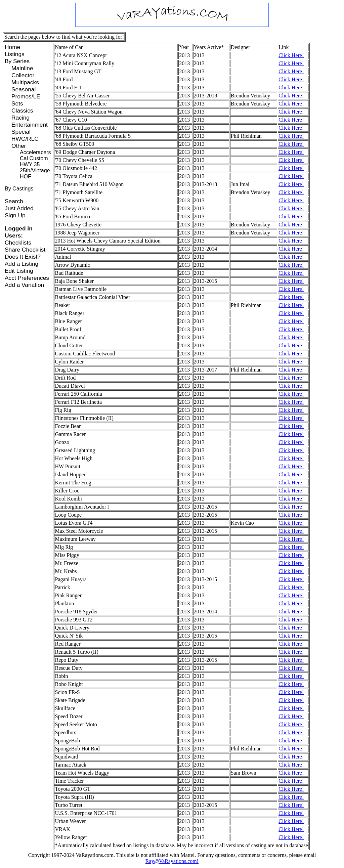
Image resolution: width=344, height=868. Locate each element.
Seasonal (24, 89)
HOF (26, 177)
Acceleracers (35, 152)
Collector (23, 75)
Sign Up (15, 215)
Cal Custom (34, 158)
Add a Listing (21, 264)
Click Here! (291, 55)
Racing (20, 118)
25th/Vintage (35, 170)
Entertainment (30, 125)
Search (14, 201)
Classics (22, 111)
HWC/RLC (25, 139)
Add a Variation (24, 285)
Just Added (19, 208)
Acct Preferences (27, 278)
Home (12, 47)
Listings (15, 54)
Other (19, 146)
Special (21, 132)
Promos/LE (26, 96)
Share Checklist (25, 250)
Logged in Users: (19, 232)
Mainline (22, 68)
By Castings (19, 189)
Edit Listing (19, 271)
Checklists (18, 243)
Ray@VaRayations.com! (172, 861)
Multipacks (25, 82)
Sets (17, 103)
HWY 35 (30, 164)
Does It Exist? (23, 257)
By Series (17, 61)
